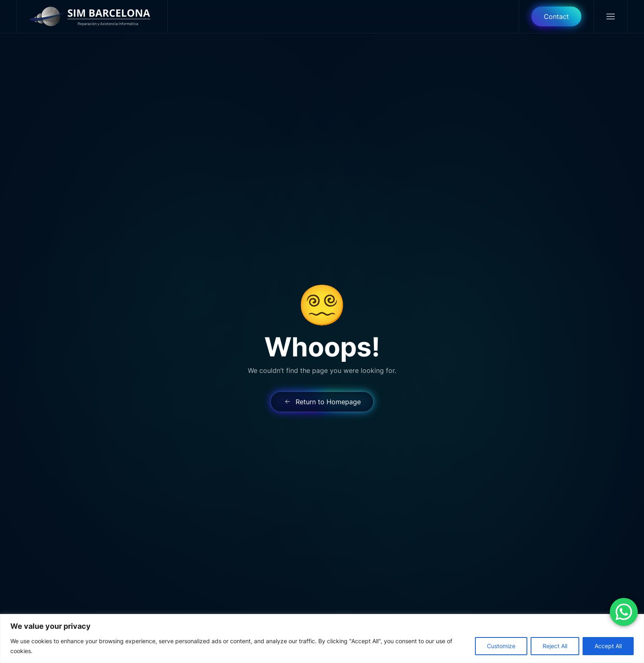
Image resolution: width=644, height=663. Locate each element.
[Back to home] (92, 16)
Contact (556, 16)
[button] (610, 16)
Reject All (555, 646)
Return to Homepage (322, 402)
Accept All (608, 646)
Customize (501, 646)
